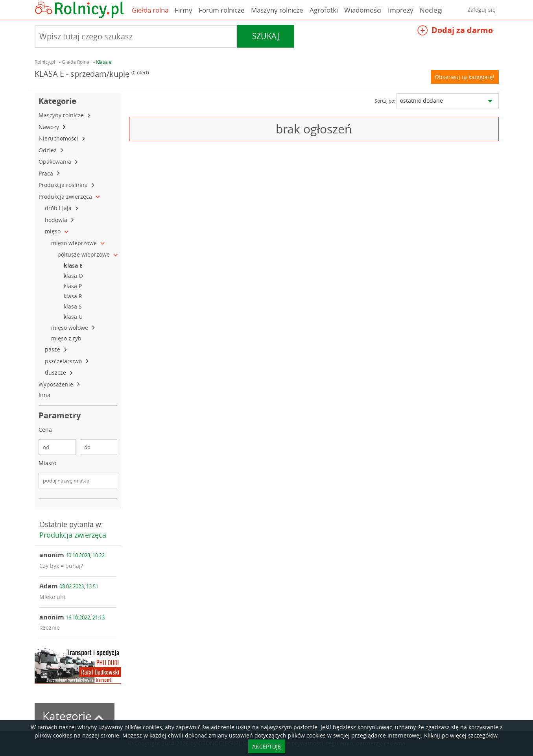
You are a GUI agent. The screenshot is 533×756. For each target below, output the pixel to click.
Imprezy (401, 10)
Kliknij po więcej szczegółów (461, 735)
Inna (45, 395)
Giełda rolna (150, 10)
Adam (69, 586)
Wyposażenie (57, 384)
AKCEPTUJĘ (266, 746)
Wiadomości (363, 10)
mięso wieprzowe (75, 243)
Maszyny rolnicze (277, 10)
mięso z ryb (67, 338)
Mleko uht (53, 597)
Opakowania (56, 162)
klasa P (74, 286)
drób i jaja (59, 208)
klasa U (74, 317)
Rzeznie (50, 628)
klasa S (74, 306)
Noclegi (431, 10)
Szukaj (266, 36)
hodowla (57, 220)
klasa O (74, 276)
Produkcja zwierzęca (66, 197)
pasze (53, 349)
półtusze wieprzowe (84, 254)
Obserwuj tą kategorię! (465, 77)
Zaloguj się (481, 10)
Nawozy (50, 127)
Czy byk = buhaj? (61, 566)
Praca (47, 173)
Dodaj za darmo (455, 31)
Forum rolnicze (222, 10)
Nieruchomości (59, 138)
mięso (53, 231)
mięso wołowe (70, 328)
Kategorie (75, 716)
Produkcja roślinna (64, 185)
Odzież (48, 150)
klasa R (74, 296)
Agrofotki (324, 10)
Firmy (184, 10)
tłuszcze (56, 372)
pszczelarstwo (64, 361)
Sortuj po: (385, 101)
